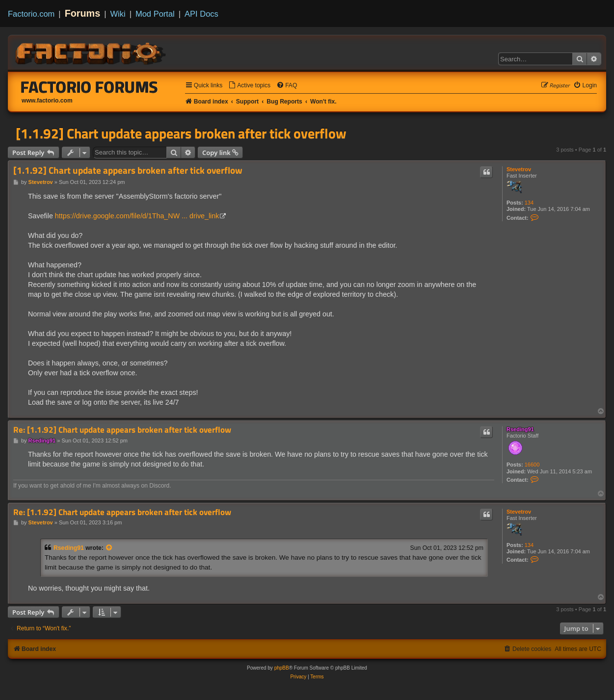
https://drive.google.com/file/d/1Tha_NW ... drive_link (137, 216)
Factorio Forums (89, 87)
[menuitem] (249, 86)
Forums (83, 13)
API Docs (201, 14)
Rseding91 (520, 429)
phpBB (282, 668)
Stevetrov (519, 169)
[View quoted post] (109, 548)
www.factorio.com (47, 101)
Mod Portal (155, 14)
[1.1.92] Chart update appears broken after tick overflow (181, 133)
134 (529, 203)
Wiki (118, 14)
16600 (532, 465)
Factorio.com (31, 14)
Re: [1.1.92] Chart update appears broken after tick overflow (122, 430)
